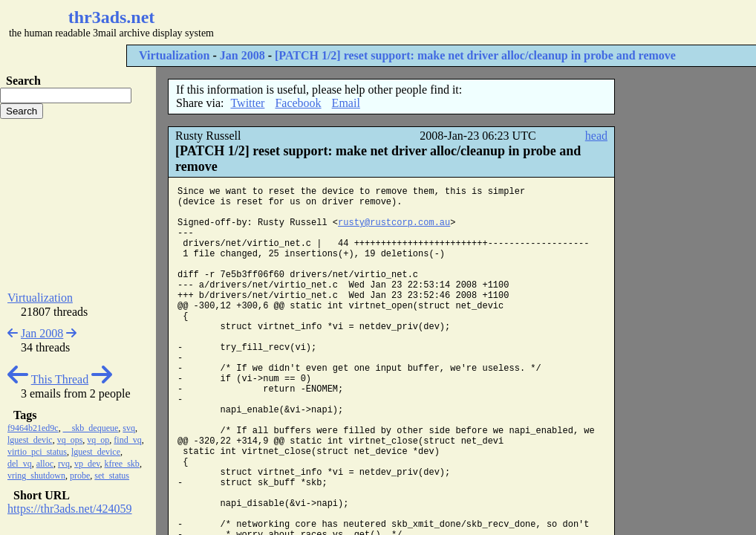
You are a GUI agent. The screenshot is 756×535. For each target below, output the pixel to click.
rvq (64, 464)
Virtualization (174, 55)
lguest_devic (30, 440)
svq (129, 428)
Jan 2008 (242, 55)
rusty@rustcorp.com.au (394, 223)
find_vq (127, 440)
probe (80, 476)
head (596, 136)
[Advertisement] (443, 22)
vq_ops (70, 440)
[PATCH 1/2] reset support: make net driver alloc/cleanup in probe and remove (475, 55)
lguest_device (96, 452)
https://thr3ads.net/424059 (70, 509)
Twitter (247, 103)
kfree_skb (122, 464)
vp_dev (87, 464)
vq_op (98, 440)
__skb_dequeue (91, 428)
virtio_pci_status (37, 452)
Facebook (298, 103)
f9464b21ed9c (33, 428)
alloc (45, 464)
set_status (112, 476)
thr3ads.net (112, 17)
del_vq (20, 464)
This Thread (60, 379)
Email (346, 103)
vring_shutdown (36, 476)
